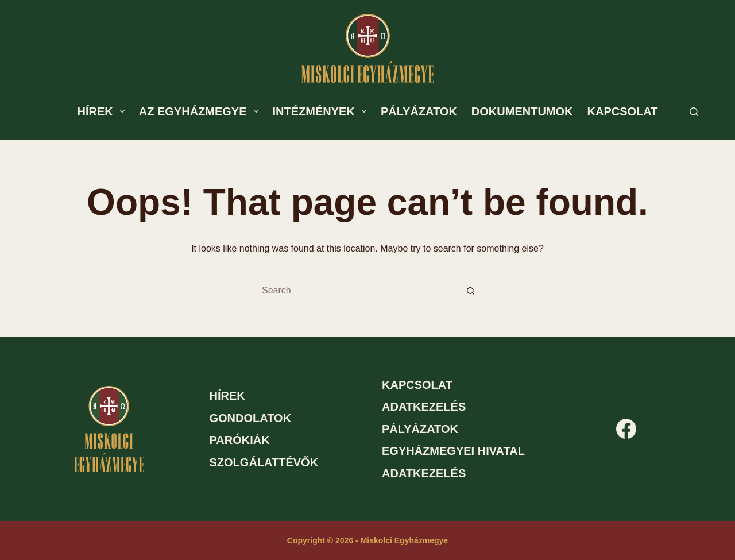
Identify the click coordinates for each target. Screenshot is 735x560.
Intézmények (322, 111)
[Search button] (471, 291)
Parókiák (240, 440)
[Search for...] (356, 291)
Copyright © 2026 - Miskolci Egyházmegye (367, 540)
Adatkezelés (424, 407)
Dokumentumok (522, 111)
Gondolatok (251, 418)
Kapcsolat (623, 111)
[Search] (694, 112)
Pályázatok (419, 111)
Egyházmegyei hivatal (453, 451)
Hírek (103, 111)
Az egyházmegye (201, 111)
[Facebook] (626, 429)
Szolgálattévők (264, 462)
